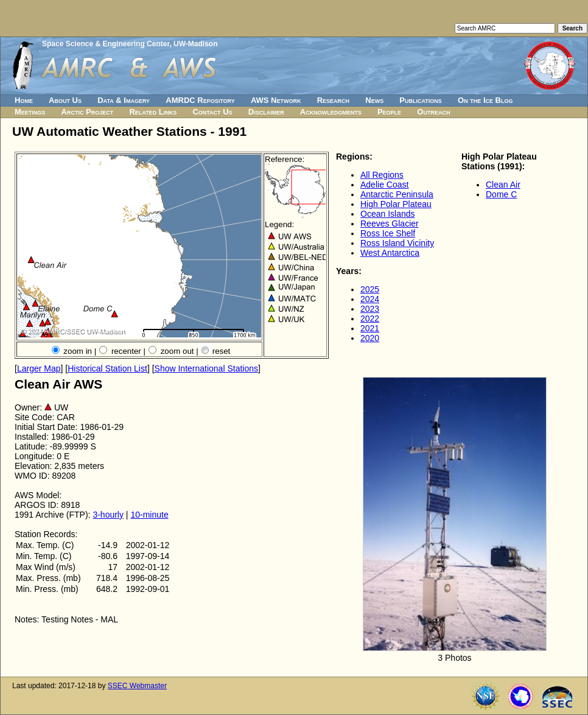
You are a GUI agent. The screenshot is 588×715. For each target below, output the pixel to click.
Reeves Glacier (390, 224)
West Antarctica (390, 253)
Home (24, 100)
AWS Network (276, 100)
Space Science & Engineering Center (106, 44)
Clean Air (503, 185)
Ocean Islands (388, 214)
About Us (65, 100)
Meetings (30, 112)
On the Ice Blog (485, 100)
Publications (421, 100)
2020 (370, 338)
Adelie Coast (384, 185)
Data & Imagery (124, 100)
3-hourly (108, 515)
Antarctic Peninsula (397, 194)
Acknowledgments (331, 112)
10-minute (149, 515)
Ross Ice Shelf (388, 233)
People (389, 112)
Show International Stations (206, 368)
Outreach (433, 112)
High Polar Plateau (396, 204)
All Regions (382, 175)
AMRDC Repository (200, 100)
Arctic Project (88, 112)
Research (333, 100)
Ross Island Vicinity (397, 243)
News (374, 100)
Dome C (501, 194)
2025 (370, 289)
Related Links (153, 112)
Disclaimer (266, 112)
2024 (370, 299)
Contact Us (212, 112)
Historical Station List (107, 368)
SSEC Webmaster (137, 686)
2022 (370, 319)
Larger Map (39, 368)
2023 (370, 309)
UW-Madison (195, 44)
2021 (370, 328)
